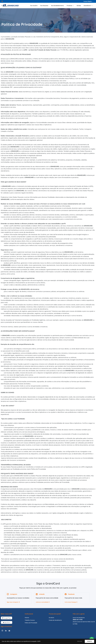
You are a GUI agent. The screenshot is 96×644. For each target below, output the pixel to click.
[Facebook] (9, 631)
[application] (93, 1)
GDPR (39, 641)
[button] (2, 2)
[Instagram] (2, 631)
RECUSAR (79, 641)
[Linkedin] (6, 631)
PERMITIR (89, 641)
